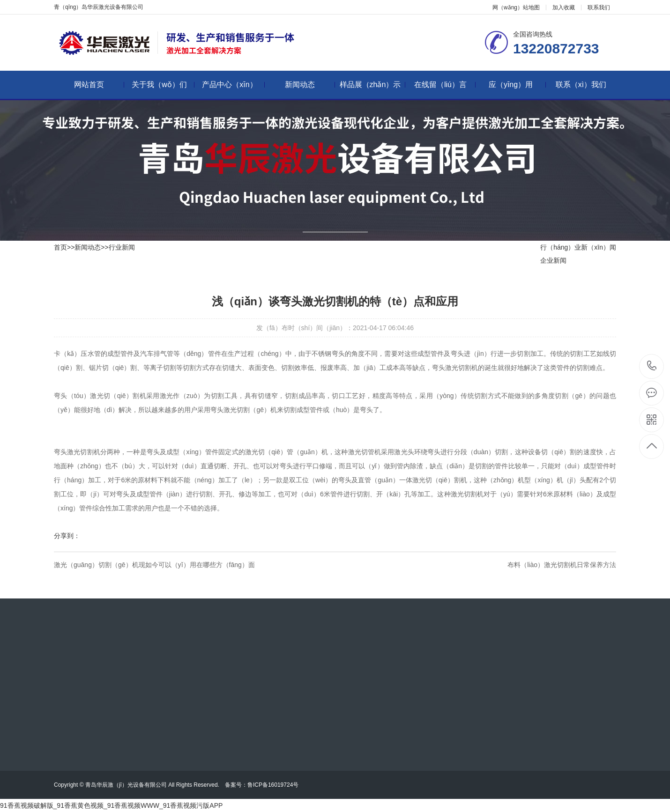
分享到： (67, 536)
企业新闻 (553, 260)
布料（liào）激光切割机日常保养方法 (562, 565)
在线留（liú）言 (445, 85)
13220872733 (652, 366)
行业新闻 (122, 247)
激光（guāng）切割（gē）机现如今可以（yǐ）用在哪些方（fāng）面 (154, 565)
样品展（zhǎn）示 (372, 85)
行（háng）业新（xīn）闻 (578, 247)
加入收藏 (564, 7)
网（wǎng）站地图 (516, 7)
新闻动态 (310, 85)
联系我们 (599, 7)
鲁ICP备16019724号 (276, 785)
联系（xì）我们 (581, 85)
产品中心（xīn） (233, 85)
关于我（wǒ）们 (163, 85)
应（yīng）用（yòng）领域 (517, 90)
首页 (60, 247)
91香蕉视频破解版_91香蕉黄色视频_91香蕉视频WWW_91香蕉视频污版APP (111, 805)
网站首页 (99, 85)
